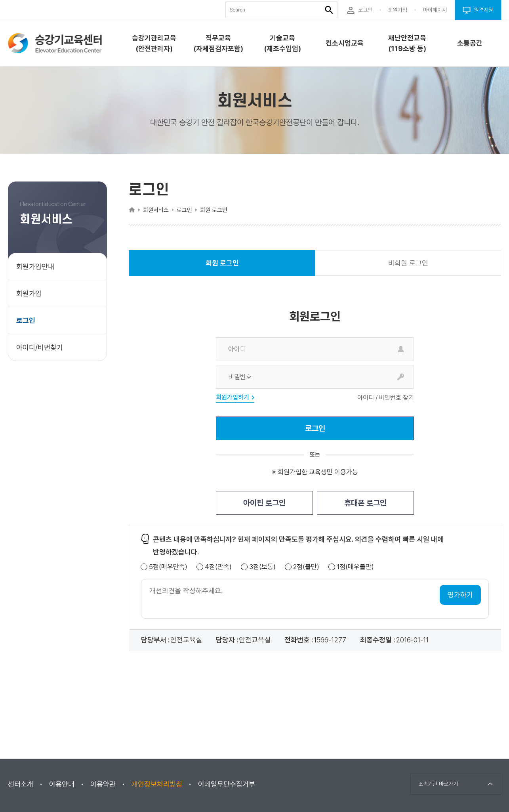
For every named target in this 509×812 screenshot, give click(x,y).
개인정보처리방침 (157, 784)
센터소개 (21, 784)
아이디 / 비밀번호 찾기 (386, 398)
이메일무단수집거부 (227, 784)
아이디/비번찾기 (40, 347)
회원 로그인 (222, 267)
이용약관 (103, 784)
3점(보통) (262, 567)
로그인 (26, 320)
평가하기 (460, 595)
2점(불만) (306, 567)
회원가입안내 (35, 267)
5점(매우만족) (168, 567)
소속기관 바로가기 (438, 784)
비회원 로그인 (408, 263)
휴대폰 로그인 (365, 503)
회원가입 (29, 293)
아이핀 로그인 (264, 503)
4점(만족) (218, 567)
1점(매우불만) (355, 567)
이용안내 (62, 784)
